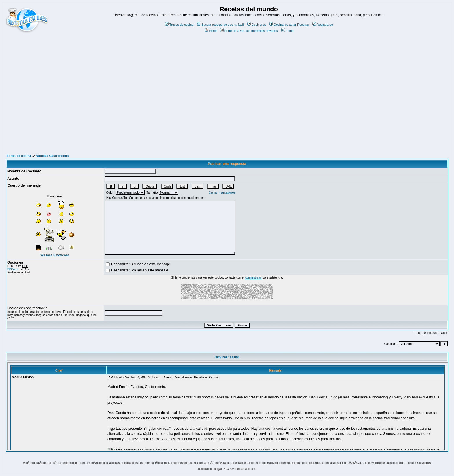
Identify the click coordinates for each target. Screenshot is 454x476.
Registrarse (323, 25)
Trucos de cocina (179, 25)
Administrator (253, 278)
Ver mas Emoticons (55, 255)
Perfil (211, 31)
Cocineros (257, 25)
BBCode (13, 269)
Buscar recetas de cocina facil (220, 25)
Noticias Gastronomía (52, 156)
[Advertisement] (227, 83)
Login (288, 31)
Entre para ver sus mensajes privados (249, 31)
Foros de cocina (19, 156)
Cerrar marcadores (222, 192)
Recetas (303, 25)
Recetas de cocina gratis (210, 469)
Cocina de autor (283, 25)
